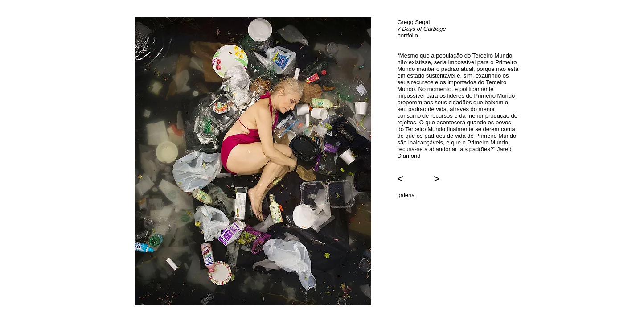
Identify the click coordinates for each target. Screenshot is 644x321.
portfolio (408, 35)
